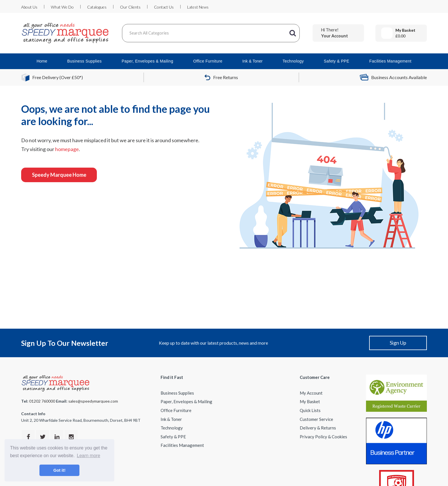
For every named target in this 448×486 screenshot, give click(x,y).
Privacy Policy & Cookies (323, 437)
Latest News (198, 7)
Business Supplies (84, 61)
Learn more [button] (89, 456)
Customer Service (316, 419)
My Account (311, 393)
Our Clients (130, 7)
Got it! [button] (59, 470)
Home (42, 61)
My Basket (310, 401)
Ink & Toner (252, 61)
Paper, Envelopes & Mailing (148, 61)
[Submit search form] (293, 33)
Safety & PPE (336, 61)
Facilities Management (390, 61)
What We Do (62, 7)
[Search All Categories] (211, 33)
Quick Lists (310, 410)
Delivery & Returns (318, 428)
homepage (67, 149)
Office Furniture (208, 61)
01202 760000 (42, 401)
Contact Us (164, 7)
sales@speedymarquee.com (93, 401)
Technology (293, 61)
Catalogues (97, 7)
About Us (29, 7)
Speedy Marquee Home (59, 175)
